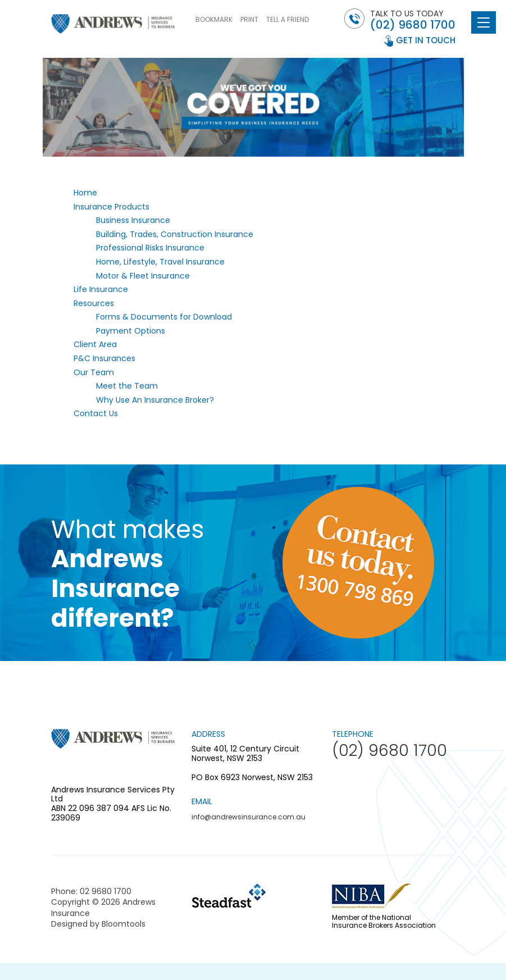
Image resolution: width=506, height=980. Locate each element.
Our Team (94, 372)
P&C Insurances (104, 359)
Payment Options (131, 331)
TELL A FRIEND (288, 19)
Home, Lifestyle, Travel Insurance (160, 262)
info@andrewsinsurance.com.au (249, 817)
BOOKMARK (214, 19)
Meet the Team (127, 386)
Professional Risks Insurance (150, 248)
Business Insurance (133, 221)
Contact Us (96, 414)
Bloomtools (124, 927)
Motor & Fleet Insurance (143, 276)
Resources (94, 303)
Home (85, 193)
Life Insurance (101, 290)
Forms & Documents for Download (164, 317)
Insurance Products (111, 207)
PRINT (249, 19)
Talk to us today (413, 20)
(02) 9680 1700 (413, 25)
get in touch (426, 40)
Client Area (95, 345)
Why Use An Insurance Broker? (155, 400)
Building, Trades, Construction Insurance (175, 234)
